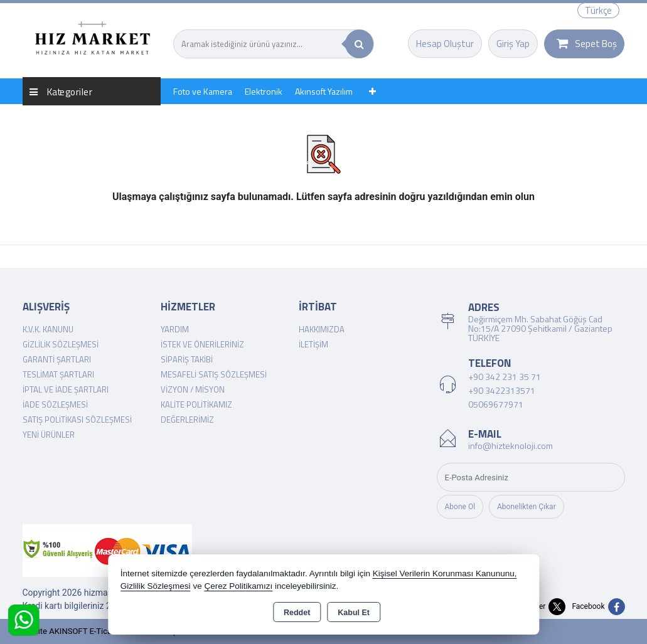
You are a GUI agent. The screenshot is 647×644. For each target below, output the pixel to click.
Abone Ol (460, 507)
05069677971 (496, 404)
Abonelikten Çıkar (527, 507)
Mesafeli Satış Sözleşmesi (214, 374)
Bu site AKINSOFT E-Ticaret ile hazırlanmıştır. (104, 631)
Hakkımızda (322, 329)
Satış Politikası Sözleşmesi (77, 420)
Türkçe (598, 10)
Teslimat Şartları (58, 374)
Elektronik (264, 91)
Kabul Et (354, 613)
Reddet (297, 613)
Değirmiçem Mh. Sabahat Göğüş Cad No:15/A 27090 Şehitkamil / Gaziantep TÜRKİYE (540, 328)
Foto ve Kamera (203, 91)
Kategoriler (61, 91)
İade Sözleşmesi (55, 404)
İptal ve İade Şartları (66, 389)
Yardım (175, 329)
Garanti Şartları (57, 359)
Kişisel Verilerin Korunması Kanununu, (445, 573)
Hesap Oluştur (445, 44)
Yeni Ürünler (49, 435)
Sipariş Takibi (187, 359)
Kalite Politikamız (196, 404)
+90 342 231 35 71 (505, 377)
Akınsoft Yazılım (324, 91)
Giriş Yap (513, 44)
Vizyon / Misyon (193, 389)
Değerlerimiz (187, 420)
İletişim (313, 344)
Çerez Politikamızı (238, 586)
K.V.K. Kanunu (48, 329)
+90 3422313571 (502, 390)
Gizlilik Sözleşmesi (61, 344)
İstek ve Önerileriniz (202, 344)
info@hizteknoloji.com (511, 446)
